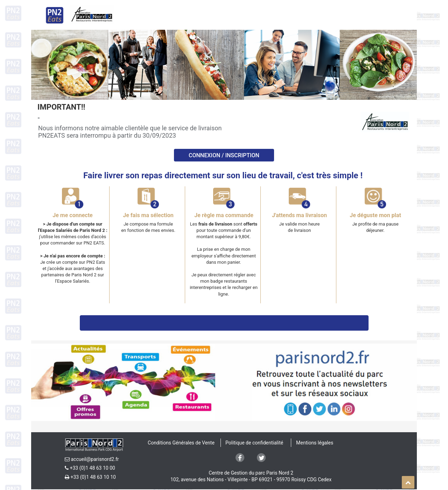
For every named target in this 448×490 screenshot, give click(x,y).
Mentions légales (315, 443)
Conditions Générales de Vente (181, 443)
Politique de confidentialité (254, 443)
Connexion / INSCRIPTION (224, 155)
